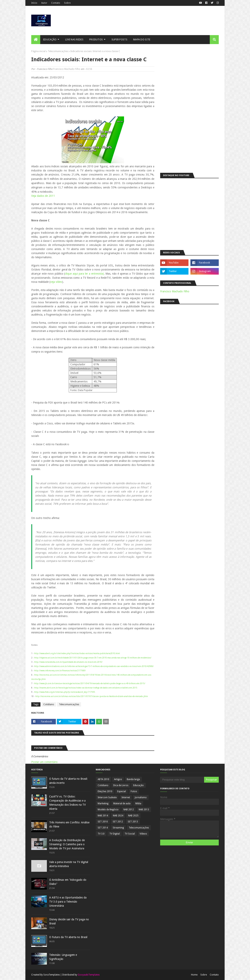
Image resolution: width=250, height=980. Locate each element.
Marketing (103, 804)
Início (34, 3)
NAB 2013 (144, 810)
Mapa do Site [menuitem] (142, 39)
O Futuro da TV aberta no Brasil (68, 937)
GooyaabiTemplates (89, 975)
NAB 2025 (133, 816)
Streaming (118, 828)
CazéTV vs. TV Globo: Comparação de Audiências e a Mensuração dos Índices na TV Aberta (67, 803)
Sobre (67, 3)
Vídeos (143, 834)
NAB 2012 (129, 810)
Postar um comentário (44, 762)
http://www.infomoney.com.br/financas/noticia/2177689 (60, 671)
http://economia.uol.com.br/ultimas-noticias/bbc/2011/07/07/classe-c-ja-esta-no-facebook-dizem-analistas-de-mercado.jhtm (92, 696)
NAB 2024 (118, 816)
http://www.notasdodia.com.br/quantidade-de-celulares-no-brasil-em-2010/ (68, 662)
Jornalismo (141, 797)
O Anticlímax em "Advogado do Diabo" (68, 882)
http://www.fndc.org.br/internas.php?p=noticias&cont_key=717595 (65, 692)
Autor (44, 3)
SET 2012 (118, 822)
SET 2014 (103, 828)
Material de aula (122, 804)
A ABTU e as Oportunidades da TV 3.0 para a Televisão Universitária (68, 902)
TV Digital (115, 834)
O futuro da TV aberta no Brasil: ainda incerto (68, 781)
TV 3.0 (101, 834)
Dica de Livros (121, 785)
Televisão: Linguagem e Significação (63, 957)
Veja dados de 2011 (43, 196)
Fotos (134, 791)
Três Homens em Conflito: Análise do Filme (69, 824)
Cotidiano (49, 704)
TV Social (130, 834)
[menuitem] (36, 40)
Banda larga (133, 779)
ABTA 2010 (103, 779)
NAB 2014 (103, 816)
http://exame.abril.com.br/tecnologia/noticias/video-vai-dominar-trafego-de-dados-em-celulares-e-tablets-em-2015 (86, 688)
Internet (126, 797)
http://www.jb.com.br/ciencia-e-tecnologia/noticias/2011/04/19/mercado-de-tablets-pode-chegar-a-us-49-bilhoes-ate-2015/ (90, 683)
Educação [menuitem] (50, 39)
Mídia (138, 804)
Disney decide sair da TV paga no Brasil (69, 921)
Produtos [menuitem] (96, 39)
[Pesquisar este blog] (182, 780)
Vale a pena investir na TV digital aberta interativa (69, 864)
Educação (138, 785)
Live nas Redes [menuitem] (74, 39)
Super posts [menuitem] (119, 39)
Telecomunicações (58, 51)
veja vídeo (56, 282)
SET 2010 (103, 822)
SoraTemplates (52, 975)
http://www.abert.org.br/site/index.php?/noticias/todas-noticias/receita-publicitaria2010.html (77, 653)
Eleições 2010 (105, 791)
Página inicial (38, 51)
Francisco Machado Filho (67, 69)
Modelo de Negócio (108, 810)
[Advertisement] (189, 108)
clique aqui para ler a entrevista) (84, 274)
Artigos (118, 779)
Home (194, 975)
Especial (121, 791)
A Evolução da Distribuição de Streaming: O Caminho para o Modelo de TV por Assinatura (67, 844)
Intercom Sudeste (107, 797)
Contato (56, 3)
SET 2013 (133, 822)
